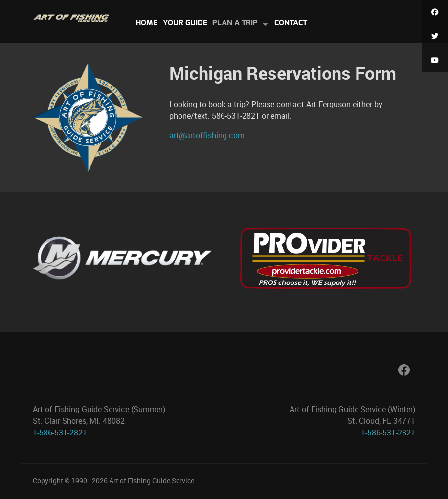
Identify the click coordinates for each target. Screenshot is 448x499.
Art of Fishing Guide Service (152, 481)
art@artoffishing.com (207, 136)
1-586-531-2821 (60, 433)
